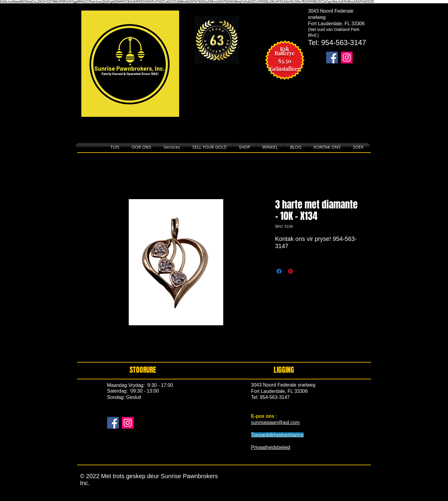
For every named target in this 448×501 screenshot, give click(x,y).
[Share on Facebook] (279, 271)
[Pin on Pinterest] (290, 271)
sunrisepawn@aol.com (275, 422)
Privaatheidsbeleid (271, 447)
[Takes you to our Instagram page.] (347, 58)
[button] (244, 147)
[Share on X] (302, 271)
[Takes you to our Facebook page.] (332, 58)
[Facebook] (113, 423)
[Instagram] (128, 423)
